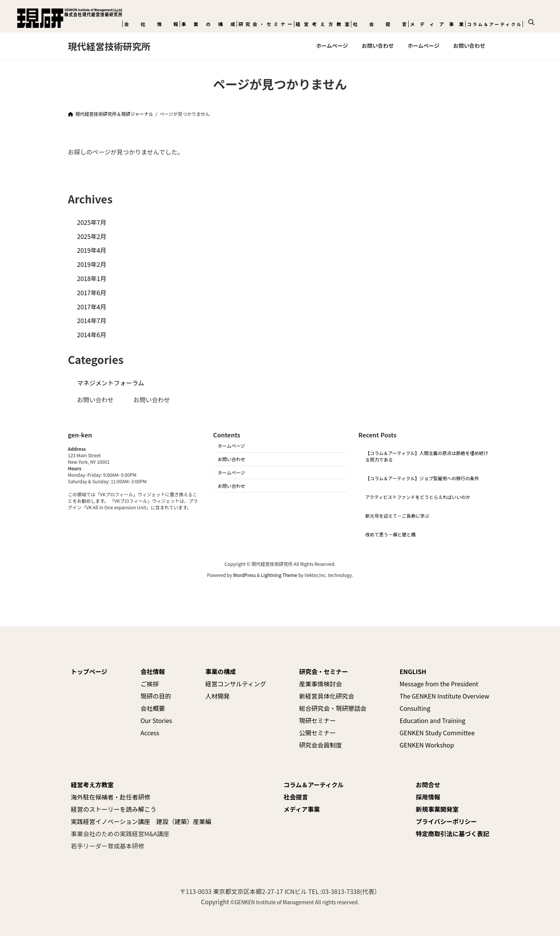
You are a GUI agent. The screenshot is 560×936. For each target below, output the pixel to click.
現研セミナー (318, 720)
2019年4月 (92, 250)
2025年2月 (92, 236)
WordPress (245, 575)
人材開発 (218, 696)
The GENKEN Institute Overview (444, 696)
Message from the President (439, 684)
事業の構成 (209, 24)
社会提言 (380, 24)
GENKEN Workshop (427, 745)
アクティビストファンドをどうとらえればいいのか (418, 497)
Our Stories (156, 720)
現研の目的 (156, 696)
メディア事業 (437, 24)
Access (150, 733)
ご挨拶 (149, 684)
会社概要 (153, 708)
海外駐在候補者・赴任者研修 (110, 797)
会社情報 (151, 24)
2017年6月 (92, 292)
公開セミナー (318, 733)
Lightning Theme (279, 575)
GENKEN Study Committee (437, 733)
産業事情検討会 (321, 684)
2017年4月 (92, 307)
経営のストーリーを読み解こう (114, 809)
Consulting (415, 708)
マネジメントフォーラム (111, 383)
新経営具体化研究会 (327, 696)
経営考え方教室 (323, 24)
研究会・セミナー (265, 24)
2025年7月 (92, 222)
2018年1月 (92, 278)
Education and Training (432, 720)
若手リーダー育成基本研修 (107, 846)
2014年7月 (92, 320)
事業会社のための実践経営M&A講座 (120, 834)
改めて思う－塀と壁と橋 (391, 534)
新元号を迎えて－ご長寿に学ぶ (397, 516)
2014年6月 (92, 335)
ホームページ (231, 446)
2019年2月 (92, 264)
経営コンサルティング (236, 684)
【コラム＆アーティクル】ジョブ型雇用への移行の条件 (422, 478)
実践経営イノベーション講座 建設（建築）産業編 (141, 821)
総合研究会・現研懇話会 (333, 708)
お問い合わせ (96, 400)
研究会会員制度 (321, 745)
